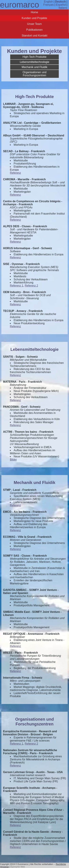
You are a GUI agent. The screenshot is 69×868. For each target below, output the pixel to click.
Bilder (13, 460)
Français (48, 5)
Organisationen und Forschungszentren (35, 74)
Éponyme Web (18, 867)
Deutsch (60, 2)
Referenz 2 (31, 286)
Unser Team (34, 24)
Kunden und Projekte (34, 18)
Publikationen (34, 30)
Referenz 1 (17, 286)
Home (34, 12)
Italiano (63, 8)
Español (61, 5)
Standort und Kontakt (34, 36)
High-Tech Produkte (34, 57)
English (48, 2)
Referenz (15, 173)
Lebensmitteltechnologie (34, 62)
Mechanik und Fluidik (34, 67)
